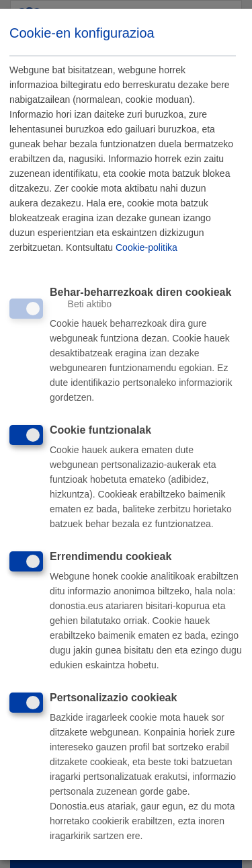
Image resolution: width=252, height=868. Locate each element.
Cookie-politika (146, 248)
